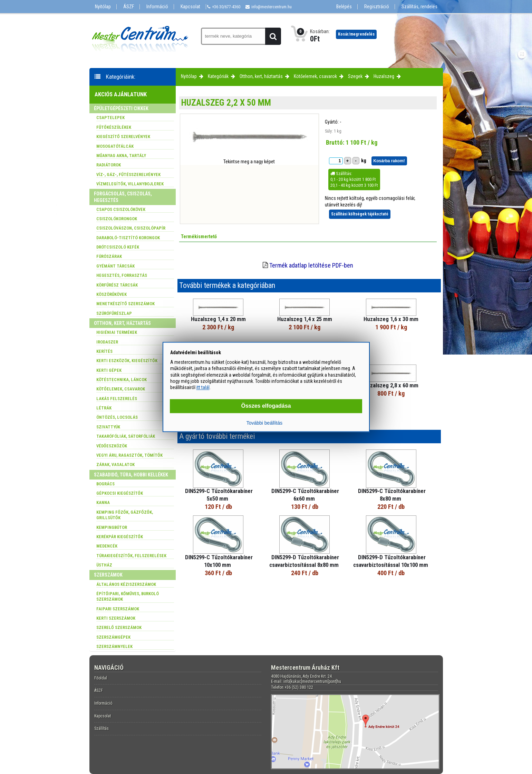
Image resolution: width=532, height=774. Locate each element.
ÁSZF (129, 7)
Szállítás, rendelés (419, 7)
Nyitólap (103, 7)
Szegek (355, 76)
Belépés (344, 7)
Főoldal (101, 678)
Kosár (356, 34)
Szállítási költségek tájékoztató (360, 214)
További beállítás (264, 423)
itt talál (203, 387)
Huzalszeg (384, 76)
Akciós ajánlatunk (121, 94)
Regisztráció (377, 7)
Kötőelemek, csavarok (315, 76)
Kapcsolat (190, 7)
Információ (157, 7)
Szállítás (101, 728)
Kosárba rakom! (389, 161)
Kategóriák (218, 76)
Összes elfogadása (266, 406)
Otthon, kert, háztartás (261, 76)
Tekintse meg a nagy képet (249, 162)
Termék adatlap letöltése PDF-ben (311, 265)
